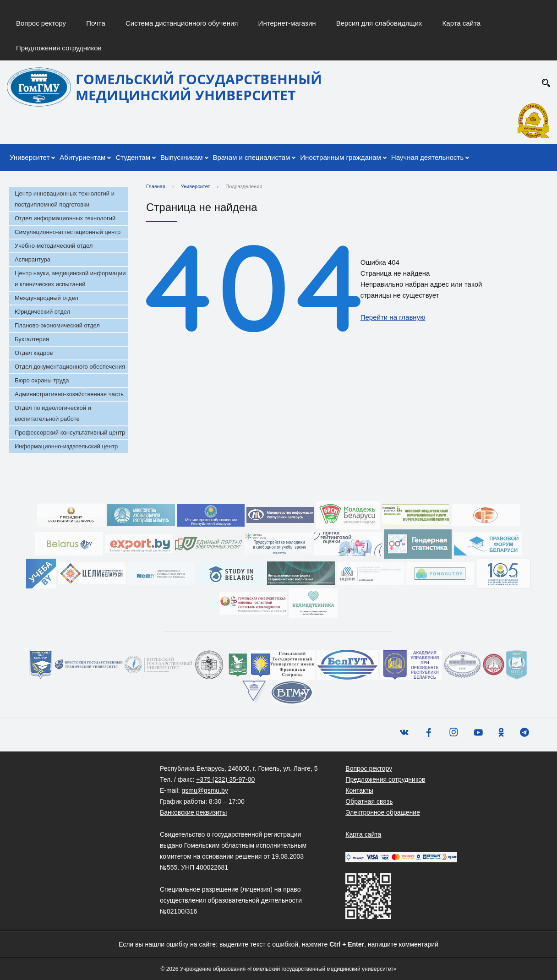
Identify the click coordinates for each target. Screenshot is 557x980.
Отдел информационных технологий (65, 218)
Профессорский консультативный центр (70, 433)
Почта (96, 23)
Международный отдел (46, 298)
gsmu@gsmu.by (205, 790)
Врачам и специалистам (252, 157)
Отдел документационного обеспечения (70, 367)
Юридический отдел (42, 312)
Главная (156, 186)
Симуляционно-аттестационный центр (68, 232)
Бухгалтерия (32, 339)
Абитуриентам (82, 157)
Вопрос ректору (41, 23)
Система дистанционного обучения (182, 23)
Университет (30, 157)
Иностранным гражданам (341, 157)
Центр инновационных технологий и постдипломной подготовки (65, 199)
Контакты (359, 790)
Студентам (133, 157)
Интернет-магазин (287, 23)
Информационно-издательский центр (66, 446)
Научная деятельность (427, 157)
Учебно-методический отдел (54, 246)
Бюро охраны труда (42, 380)
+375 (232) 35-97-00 (225, 779)
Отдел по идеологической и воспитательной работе (53, 413)
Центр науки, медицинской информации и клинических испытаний (70, 279)
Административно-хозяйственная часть (69, 394)
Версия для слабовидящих (379, 23)
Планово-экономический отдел (57, 325)
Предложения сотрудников (59, 48)
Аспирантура (33, 259)
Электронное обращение (383, 812)
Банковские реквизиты (193, 812)
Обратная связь (369, 801)
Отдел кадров (34, 353)
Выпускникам (182, 157)
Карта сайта (462, 23)
